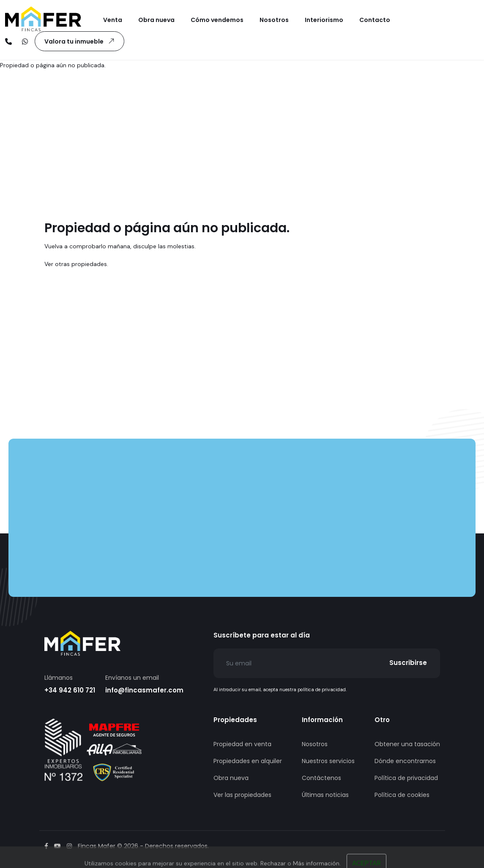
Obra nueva (231, 778)
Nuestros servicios (328, 761)
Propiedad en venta (242, 744)
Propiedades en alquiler (248, 761)
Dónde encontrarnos (405, 761)
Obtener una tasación (407, 744)
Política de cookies (402, 795)
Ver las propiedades (242, 795)
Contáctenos (321, 778)
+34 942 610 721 (70, 690)
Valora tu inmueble (81, 41)
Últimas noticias (325, 795)
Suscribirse (408, 663)
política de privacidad (322, 689)
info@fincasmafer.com (144, 690)
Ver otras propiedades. (76, 264)
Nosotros (315, 744)
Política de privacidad (406, 778)
